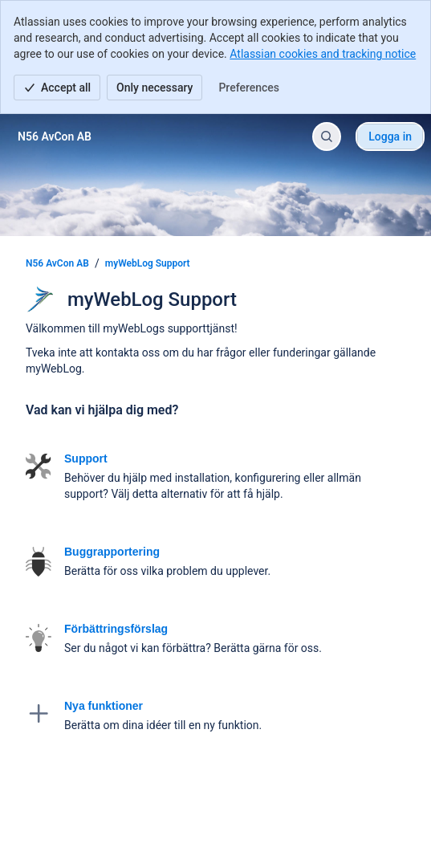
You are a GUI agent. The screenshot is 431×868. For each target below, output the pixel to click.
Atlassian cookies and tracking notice (323, 54)
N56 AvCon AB (57, 263)
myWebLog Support (148, 263)
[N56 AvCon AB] (55, 137)
